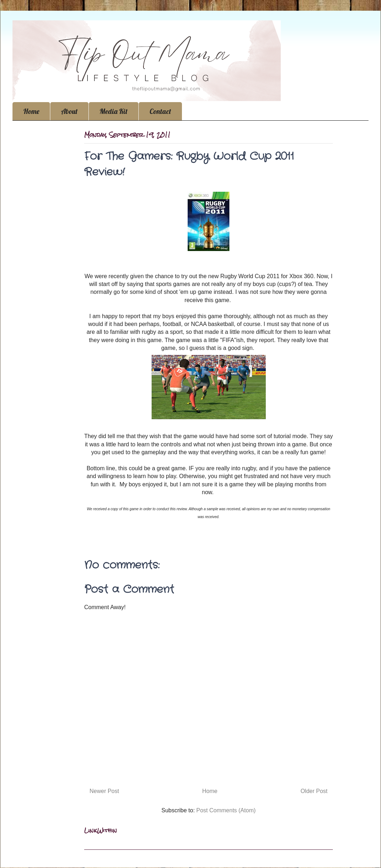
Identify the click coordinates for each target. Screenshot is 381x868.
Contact (160, 111)
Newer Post (104, 791)
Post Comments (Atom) (226, 810)
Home (31, 111)
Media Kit (114, 111)
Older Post (314, 791)
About (69, 111)
